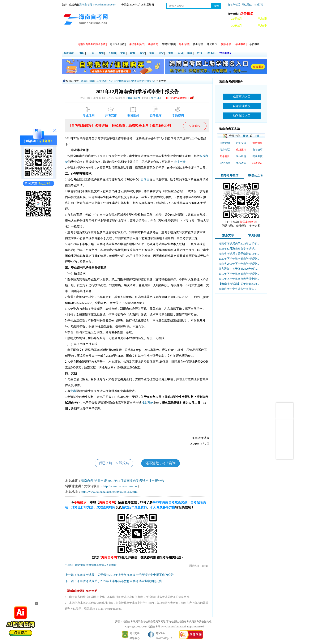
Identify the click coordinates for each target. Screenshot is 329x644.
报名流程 (257, 143)
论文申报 (213, 44)
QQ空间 (79, 565)
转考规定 (257, 163)
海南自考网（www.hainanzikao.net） (99, 5)
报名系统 (147, 403)
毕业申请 (102, 81)
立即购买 (195, 126)
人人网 (108, 565)
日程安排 (119, 36)
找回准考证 (226, 53)
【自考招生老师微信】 (179, 98)
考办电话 (225, 150)
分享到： (70, 565)
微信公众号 (256, 175)
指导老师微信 (230, 175)
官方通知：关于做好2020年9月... (238, 269)
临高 (190, 53)
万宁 (142, 53)
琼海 (132, 53)
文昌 (123, 53)
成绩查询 (241, 150)
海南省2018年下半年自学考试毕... (239, 264)
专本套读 (155, 36)
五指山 (112, 53)
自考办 (145, 180)
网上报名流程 (118, 44)
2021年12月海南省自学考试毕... (237, 249)
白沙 (200, 53)
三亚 (92, 53)
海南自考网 (87, 81)
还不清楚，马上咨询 (161, 463)
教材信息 (173, 36)
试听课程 (227, 36)
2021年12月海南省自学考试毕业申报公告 (131, 81)
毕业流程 (225, 163)
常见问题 (191, 36)
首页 (68, 36)
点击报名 (247, 14)
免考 (73, 391)
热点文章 (228, 235)
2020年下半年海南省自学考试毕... (239, 259)
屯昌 (171, 53)
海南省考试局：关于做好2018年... (239, 254)
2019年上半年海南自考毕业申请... (239, 279)
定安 (161, 53)
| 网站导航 (246, 5)
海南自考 (87, 481)
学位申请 (255, 44)
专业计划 (137, 36)
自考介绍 (225, 143)
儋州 (101, 53)
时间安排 (241, 143)
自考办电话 (234, 5)
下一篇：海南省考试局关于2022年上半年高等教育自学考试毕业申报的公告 (114, 581)
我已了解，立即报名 (114, 463)
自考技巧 (257, 150)
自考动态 (101, 36)
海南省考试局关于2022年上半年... (239, 244)
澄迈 (180, 53)
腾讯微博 (99, 565)
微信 (114, 565)
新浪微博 (89, 565)
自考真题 (209, 36)
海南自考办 (247, 36)
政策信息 (83, 36)
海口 (82, 53)
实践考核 (257, 156)
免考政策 (241, 163)
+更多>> (211, 53)
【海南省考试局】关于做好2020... (239, 284)
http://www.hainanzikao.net (120, 486)
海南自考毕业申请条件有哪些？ (238, 289)
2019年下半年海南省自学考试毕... (239, 274)
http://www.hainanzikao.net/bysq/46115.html (109, 492)
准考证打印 (169, 44)
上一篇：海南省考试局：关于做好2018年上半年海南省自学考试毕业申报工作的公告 (119, 575)
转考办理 (198, 44)
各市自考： (70, 53)
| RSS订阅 (258, 5)
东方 (152, 53)
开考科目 (225, 156)
